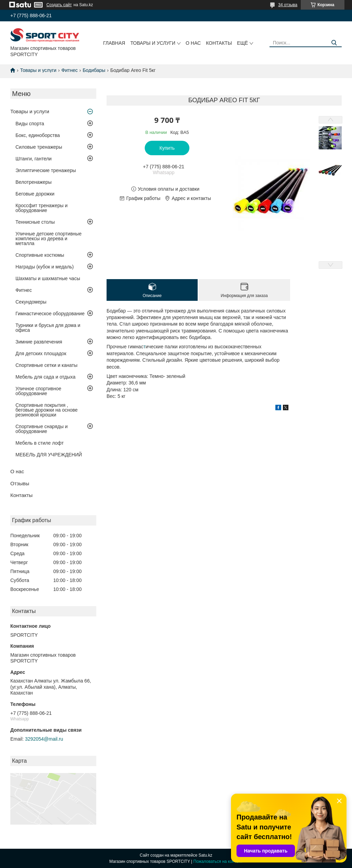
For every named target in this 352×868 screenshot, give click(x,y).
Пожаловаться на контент (218, 861)
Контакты (219, 43)
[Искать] (334, 43)
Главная (114, 43)
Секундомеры (31, 302)
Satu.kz (205, 855)
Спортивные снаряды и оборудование (42, 429)
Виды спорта (30, 124)
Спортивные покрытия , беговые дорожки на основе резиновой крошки (47, 410)
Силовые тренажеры (39, 147)
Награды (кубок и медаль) (45, 267)
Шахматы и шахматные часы (48, 278)
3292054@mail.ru (44, 739)
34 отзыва (288, 5)
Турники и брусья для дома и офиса (48, 328)
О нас (193, 43)
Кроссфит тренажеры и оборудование (42, 208)
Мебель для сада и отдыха (45, 377)
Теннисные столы (35, 222)
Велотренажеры (34, 182)
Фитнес (70, 70)
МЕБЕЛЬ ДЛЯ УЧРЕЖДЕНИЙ (49, 455)
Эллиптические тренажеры (46, 170)
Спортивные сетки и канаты (46, 365)
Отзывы (20, 483)
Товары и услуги (153, 43)
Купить (167, 148)
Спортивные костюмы (40, 255)
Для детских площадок (41, 353)
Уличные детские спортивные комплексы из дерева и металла (48, 239)
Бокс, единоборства (38, 135)
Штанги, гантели (34, 159)
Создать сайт (59, 5)
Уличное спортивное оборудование (38, 391)
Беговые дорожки (35, 194)
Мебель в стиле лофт (40, 443)
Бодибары (94, 70)
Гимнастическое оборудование (50, 314)
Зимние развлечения (39, 342)
